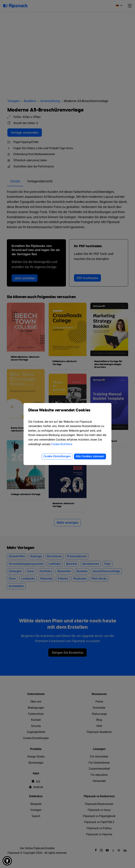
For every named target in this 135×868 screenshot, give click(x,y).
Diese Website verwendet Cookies (67, 413)
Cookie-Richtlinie (62, 444)
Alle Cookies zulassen (90, 456)
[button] (7, 861)
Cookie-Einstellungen (57, 456)
